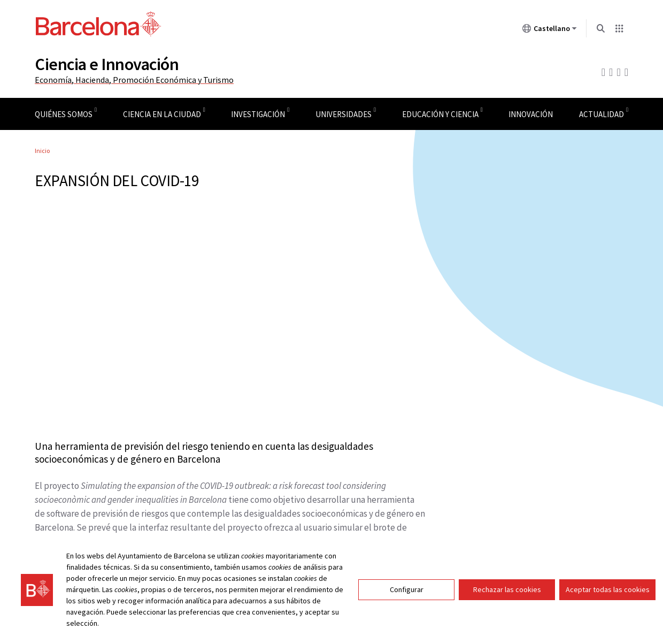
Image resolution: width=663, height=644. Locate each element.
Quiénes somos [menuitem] (64, 114)
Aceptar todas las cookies (608, 589)
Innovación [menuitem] (531, 114)
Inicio (42, 151)
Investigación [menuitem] (258, 114)
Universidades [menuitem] (344, 114)
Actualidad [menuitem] (602, 114)
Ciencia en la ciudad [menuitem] (162, 114)
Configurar (407, 589)
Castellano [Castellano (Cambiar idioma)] (550, 30)
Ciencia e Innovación (107, 64)
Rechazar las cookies (507, 589)
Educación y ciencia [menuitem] (440, 114)
